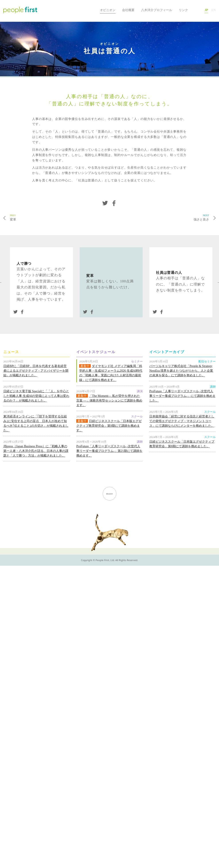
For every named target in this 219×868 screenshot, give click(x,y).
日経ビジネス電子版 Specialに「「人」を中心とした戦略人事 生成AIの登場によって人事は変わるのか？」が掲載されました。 (36, 396)
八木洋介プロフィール (157, 10)
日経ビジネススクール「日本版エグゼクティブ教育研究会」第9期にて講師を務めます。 (109, 426)
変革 (58, 217)
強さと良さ (161, 217)
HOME (92, 10)
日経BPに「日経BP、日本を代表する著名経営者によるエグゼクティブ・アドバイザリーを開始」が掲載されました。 (36, 371)
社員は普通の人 (169, 273)
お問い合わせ (196, 10)
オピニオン (108, 10)
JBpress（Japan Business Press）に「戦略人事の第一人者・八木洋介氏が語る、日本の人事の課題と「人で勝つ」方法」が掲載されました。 (36, 451)
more (109, 494)
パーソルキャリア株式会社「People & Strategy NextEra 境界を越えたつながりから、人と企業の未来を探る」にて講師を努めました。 (181, 371)
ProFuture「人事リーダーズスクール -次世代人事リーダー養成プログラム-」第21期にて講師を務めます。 (109, 451)
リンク (183, 10)
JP (206, 10)
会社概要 (128, 10)
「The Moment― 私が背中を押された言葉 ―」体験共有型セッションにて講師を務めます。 (109, 400)
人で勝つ (24, 264)
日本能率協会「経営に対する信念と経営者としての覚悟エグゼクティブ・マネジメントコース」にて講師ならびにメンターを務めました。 (182, 421)
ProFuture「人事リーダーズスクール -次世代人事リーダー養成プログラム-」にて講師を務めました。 (182, 396)
